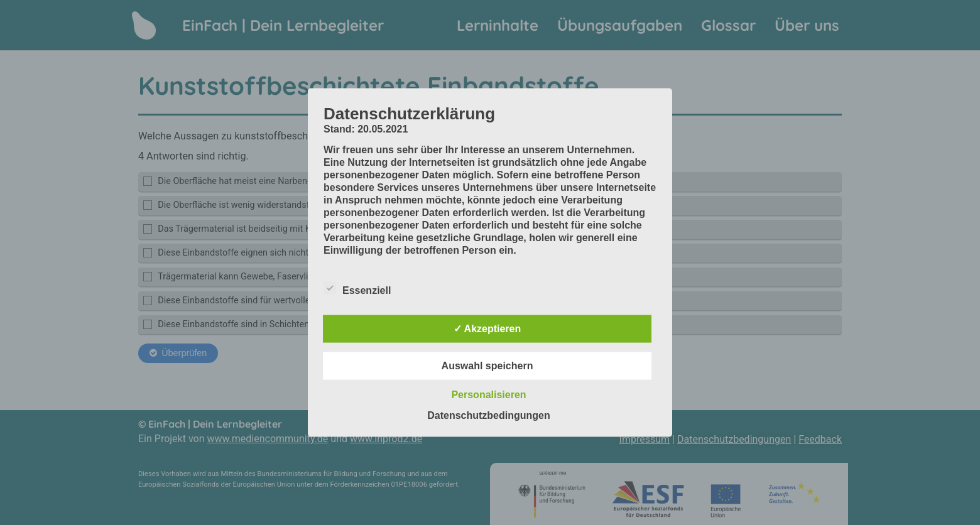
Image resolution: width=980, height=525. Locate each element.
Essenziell (357, 288)
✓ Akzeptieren (487, 328)
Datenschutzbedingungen (489, 415)
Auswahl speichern (487, 365)
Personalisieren (488, 394)
